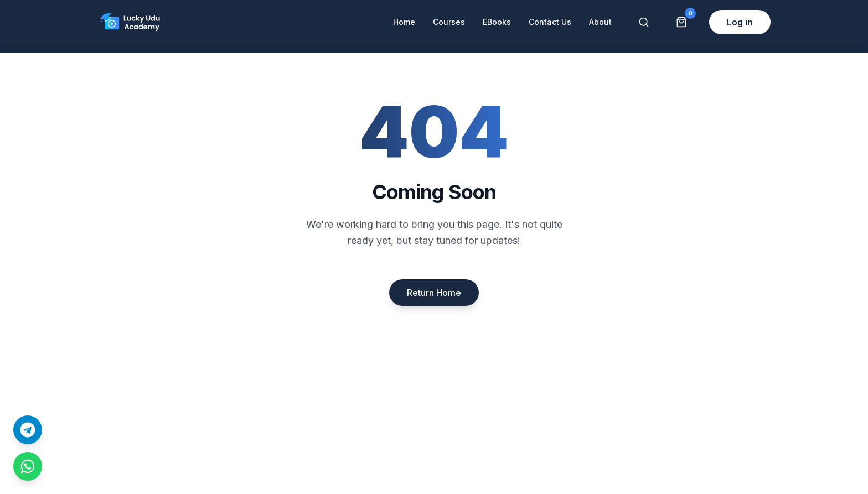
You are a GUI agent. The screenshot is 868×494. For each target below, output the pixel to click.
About (600, 22)
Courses (449, 22)
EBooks (497, 22)
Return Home (434, 293)
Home (404, 22)
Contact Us (550, 22)
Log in (740, 22)
